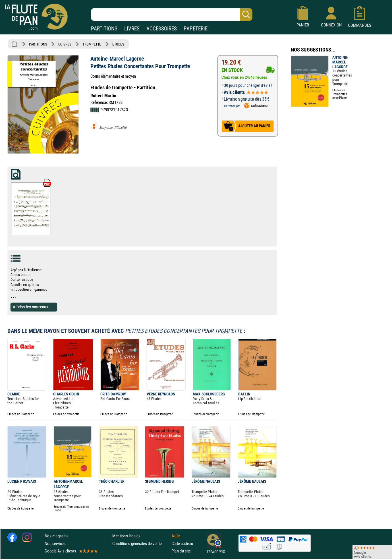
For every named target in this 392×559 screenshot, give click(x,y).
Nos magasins (57, 536)
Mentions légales (126, 536)
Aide (176, 536)
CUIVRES (65, 44)
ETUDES (118, 44)
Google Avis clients (71, 551)
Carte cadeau (182, 543)
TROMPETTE (92, 44)
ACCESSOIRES (162, 29)
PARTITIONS (104, 29)
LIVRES (132, 29)
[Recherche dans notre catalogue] (172, 15)
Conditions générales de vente (141, 543)
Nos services (55, 543)
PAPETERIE (196, 29)
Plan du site (181, 551)
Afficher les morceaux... (32, 307)
